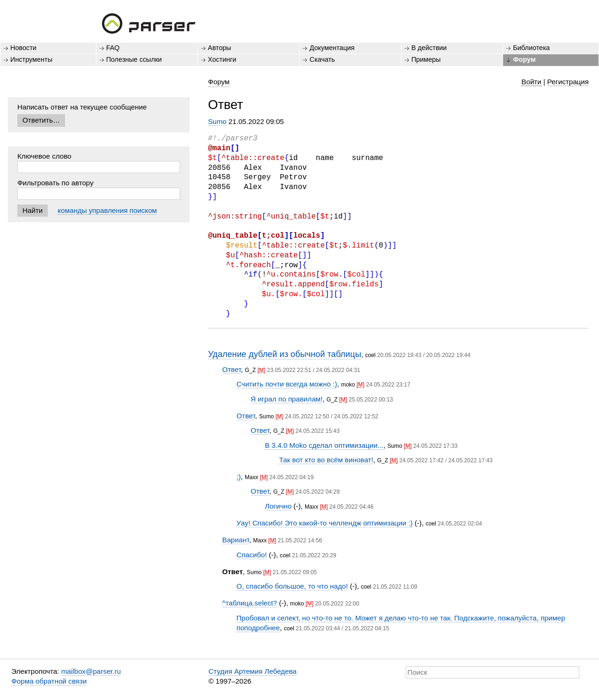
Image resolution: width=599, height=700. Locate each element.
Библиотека (531, 48)
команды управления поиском (107, 210)
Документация (332, 48)
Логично (278, 506)
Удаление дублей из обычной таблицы (284, 354)
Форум (524, 59)
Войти (531, 82)
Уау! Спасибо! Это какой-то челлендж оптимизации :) (325, 523)
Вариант (236, 540)
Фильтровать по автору (55, 183)
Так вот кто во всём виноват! (326, 460)
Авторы (219, 48)
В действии (429, 48)
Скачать (322, 59)
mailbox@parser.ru (91, 671)
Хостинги (222, 59)
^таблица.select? (250, 603)
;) (238, 477)
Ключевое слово (44, 156)
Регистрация (568, 82)
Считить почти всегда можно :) (287, 384)
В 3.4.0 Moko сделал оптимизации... (324, 445)
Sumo (217, 121)
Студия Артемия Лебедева (252, 671)
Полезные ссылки (134, 59)
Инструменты (31, 59)
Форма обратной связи (49, 681)
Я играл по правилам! (287, 399)
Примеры (426, 59)
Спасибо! (252, 555)
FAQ (113, 48)
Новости (23, 48)
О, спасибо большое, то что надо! (292, 586)
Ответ (232, 369)
